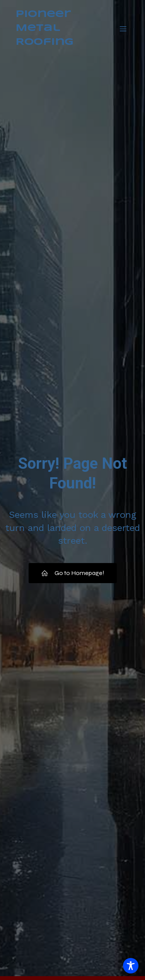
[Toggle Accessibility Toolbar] (131, 966)
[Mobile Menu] (123, 29)
